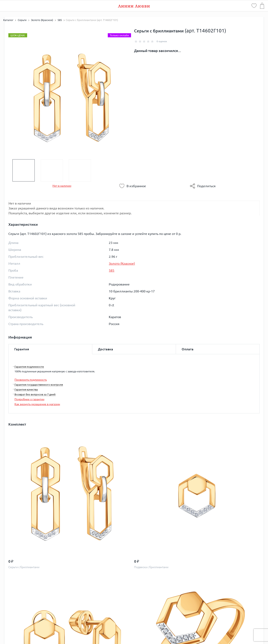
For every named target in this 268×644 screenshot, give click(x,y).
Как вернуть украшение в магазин (37, 404)
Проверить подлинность (31, 380)
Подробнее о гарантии (29, 399)
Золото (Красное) (122, 263)
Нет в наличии (62, 186)
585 (112, 270)
